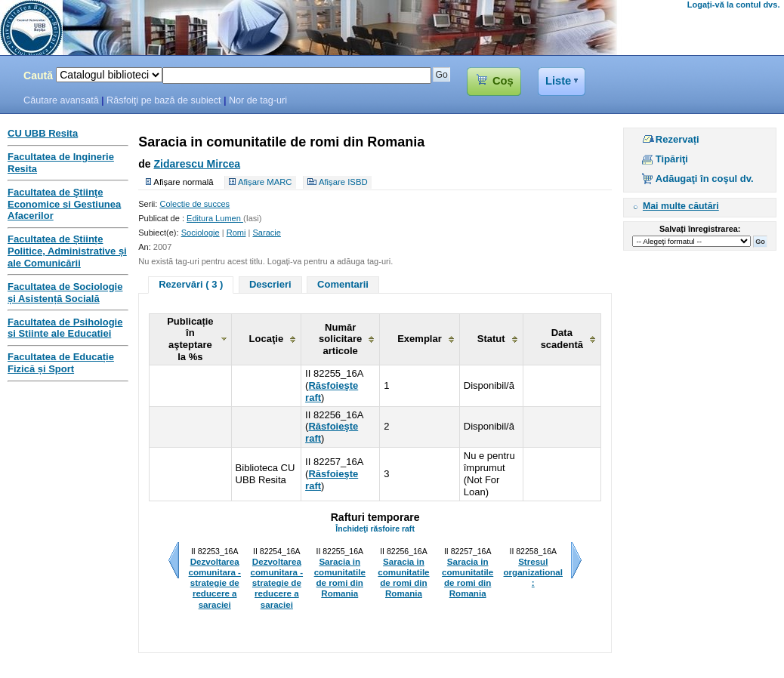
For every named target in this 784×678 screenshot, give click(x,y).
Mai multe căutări (681, 206)
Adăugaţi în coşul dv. (705, 179)
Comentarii (343, 284)
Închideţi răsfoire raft (375, 529)
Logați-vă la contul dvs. (734, 5)
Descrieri (270, 284)
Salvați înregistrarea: (700, 229)
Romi (236, 233)
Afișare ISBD (343, 182)
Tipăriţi (672, 159)
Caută (38, 76)
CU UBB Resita (43, 133)
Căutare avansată (61, 100)
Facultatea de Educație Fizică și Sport (61, 363)
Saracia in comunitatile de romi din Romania (340, 578)
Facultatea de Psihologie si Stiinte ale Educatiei (65, 328)
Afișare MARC (265, 182)
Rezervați (678, 139)
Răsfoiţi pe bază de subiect (164, 100)
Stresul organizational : (533, 572)
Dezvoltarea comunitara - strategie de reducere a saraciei (214, 583)
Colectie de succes (194, 204)
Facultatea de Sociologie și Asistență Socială (65, 293)
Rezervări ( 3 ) (191, 284)
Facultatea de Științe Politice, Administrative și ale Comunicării (67, 251)
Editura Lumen (215, 218)
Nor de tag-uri (258, 100)
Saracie (266, 233)
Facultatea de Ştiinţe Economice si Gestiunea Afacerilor (64, 204)
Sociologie (201, 233)
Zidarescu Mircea (197, 164)
